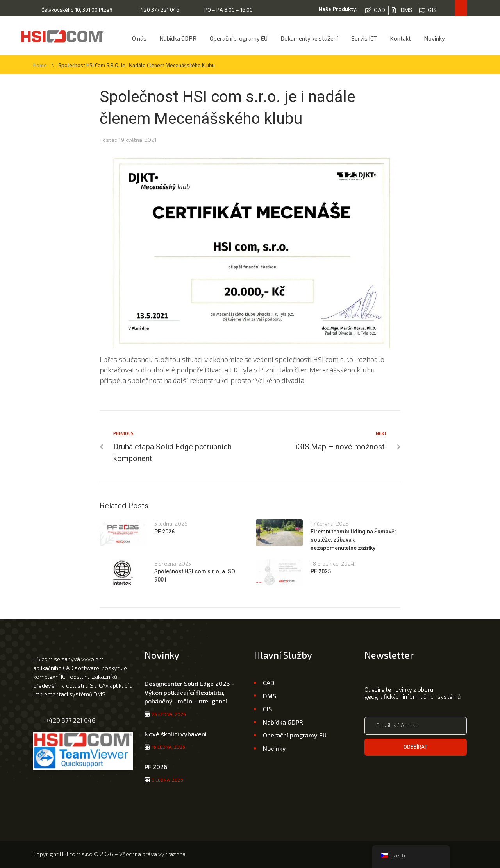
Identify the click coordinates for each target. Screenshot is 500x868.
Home (40, 65)
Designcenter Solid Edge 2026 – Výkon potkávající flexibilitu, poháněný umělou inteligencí (190, 692)
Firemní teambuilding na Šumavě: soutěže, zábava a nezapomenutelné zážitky (353, 540)
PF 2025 (321, 571)
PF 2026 (164, 532)
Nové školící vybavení (176, 734)
